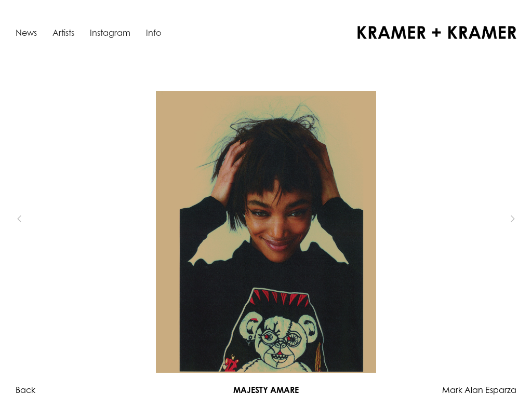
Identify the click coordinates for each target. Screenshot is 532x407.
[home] (437, 32)
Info (154, 33)
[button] (36, 219)
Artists (63, 33)
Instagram (110, 33)
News (26, 33)
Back (25, 390)
